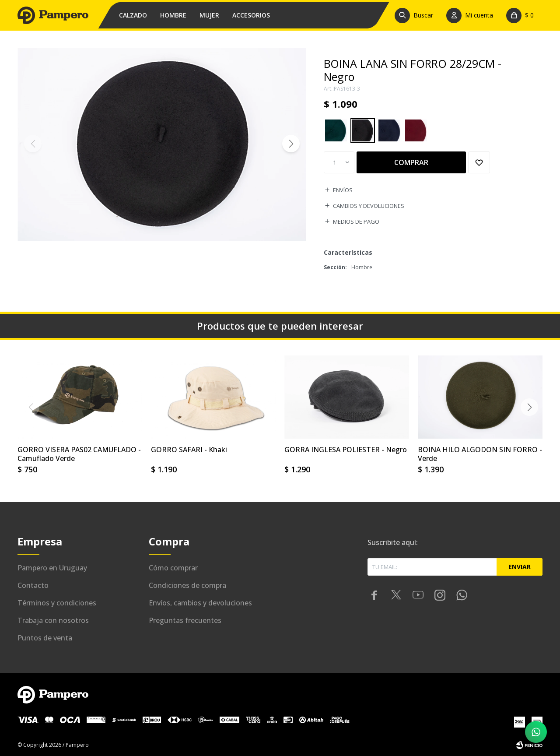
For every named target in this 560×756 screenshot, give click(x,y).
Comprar (411, 162)
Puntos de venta (45, 638)
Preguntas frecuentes (185, 620)
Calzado (133, 15)
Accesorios (251, 15)
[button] (416, 15)
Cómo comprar (173, 568)
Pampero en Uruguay (52, 568)
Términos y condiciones (57, 603)
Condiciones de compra (187, 585)
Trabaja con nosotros (53, 620)
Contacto (33, 585)
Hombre (173, 15)
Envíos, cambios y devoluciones (200, 603)
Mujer (209, 15)
